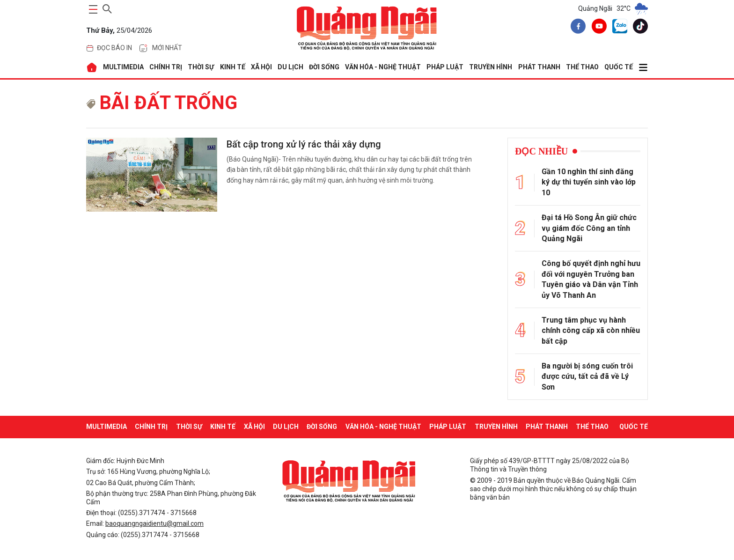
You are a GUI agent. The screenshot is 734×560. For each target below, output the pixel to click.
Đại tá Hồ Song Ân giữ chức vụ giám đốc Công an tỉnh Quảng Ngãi (589, 228)
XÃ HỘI (261, 67)
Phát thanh (539, 67)
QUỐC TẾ (619, 67)
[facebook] (576, 28)
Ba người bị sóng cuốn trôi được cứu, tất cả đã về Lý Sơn (587, 376)
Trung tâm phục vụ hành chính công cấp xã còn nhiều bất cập (591, 331)
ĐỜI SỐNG (324, 67)
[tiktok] (639, 28)
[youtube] (597, 28)
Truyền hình (491, 67)
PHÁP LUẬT (445, 67)
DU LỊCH (290, 67)
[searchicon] (107, 7)
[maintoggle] (92, 9)
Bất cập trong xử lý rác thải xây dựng (304, 144)
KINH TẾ (233, 67)
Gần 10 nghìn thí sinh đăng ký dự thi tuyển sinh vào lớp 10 (589, 182)
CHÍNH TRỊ (166, 67)
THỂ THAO (582, 67)
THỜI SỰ (201, 67)
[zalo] (618, 28)
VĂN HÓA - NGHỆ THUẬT (383, 67)
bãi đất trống (162, 103)
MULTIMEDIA (123, 67)
